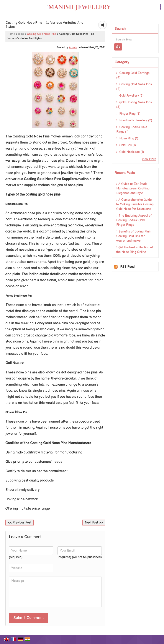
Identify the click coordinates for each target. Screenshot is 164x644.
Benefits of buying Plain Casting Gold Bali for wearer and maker (134, 236)
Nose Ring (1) (127, 138)
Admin (73, 48)
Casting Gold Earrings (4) (133, 75)
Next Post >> (94, 523)
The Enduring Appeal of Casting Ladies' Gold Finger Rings (134, 220)
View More (149, 159)
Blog (21, 34)
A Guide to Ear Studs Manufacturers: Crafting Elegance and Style (133, 188)
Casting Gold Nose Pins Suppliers (50, 179)
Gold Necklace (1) (130, 152)
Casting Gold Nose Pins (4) (134, 87)
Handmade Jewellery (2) (134, 120)
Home (11, 34)
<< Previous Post (20, 523)
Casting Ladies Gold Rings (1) (132, 129)
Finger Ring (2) (128, 114)
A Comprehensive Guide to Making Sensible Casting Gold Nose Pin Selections (135, 204)
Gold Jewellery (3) (130, 96)
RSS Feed (127, 267)
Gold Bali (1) (126, 145)
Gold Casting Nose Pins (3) (134, 105)
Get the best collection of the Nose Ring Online (135, 250)
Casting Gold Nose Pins (41, 34)
